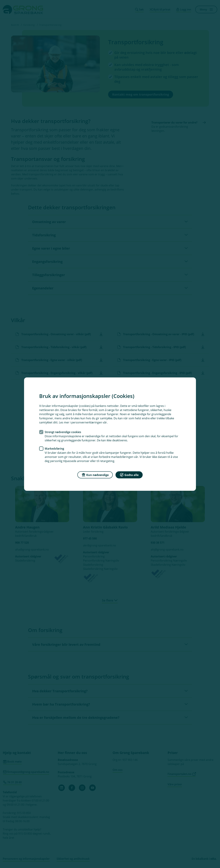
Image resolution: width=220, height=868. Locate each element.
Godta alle (129, 474)
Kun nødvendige (95, 474)
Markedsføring (54, 448)
